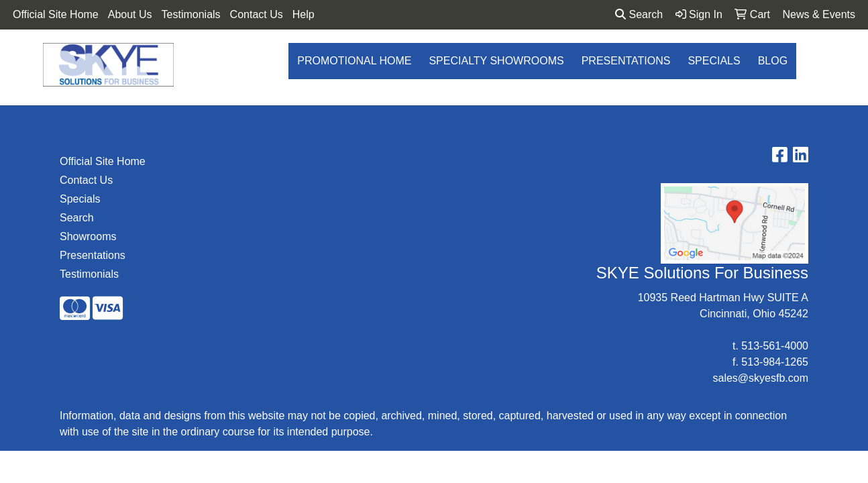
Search (639, 14)
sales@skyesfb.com (760, 378)
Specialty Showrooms (496, 61)
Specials (714, 61)
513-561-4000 (775, 346)
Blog (773, 61)
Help (304, 14)
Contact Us (257, 14)
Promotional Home (354, 61)
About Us (130, 14)
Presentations (626, 61)
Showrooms (88, 236)
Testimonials (191, 14)
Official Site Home (56, 14)
